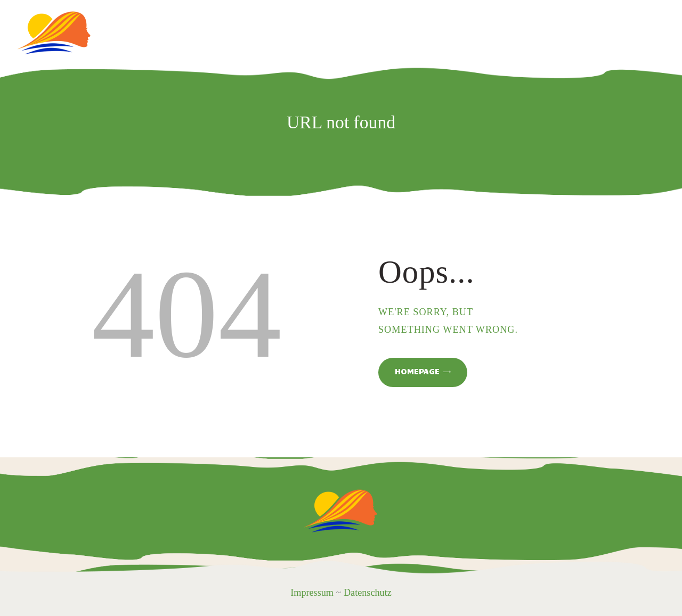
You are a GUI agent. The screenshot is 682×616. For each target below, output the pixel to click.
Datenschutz (368, 593)
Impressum (312, 593)
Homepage (417, 371)
